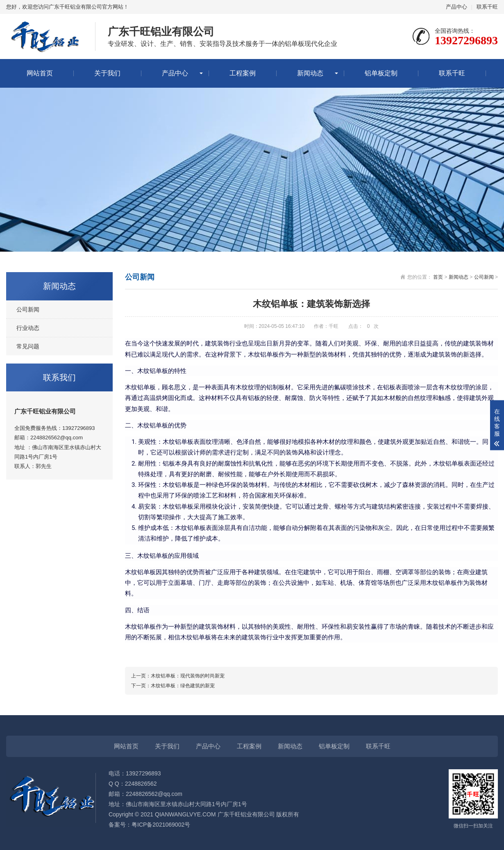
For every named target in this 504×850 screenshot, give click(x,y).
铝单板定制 (381, 73)
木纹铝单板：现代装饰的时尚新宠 (188, 676)
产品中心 (456, 7)
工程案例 (243, 73)
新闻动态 (310, 73)
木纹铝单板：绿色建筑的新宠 (183, 686)
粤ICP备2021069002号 (161, 825)
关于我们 (107, 73)
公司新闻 (28, 309)
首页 (438, 277)
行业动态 (28, 328)
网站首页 (40, 73)
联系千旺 (487, 7)
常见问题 (28, 346)
